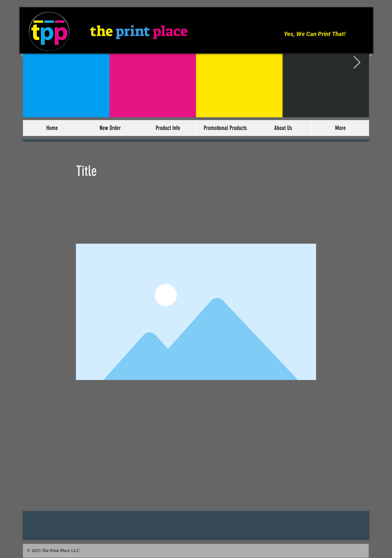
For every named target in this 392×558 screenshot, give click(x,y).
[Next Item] (357, 63)
